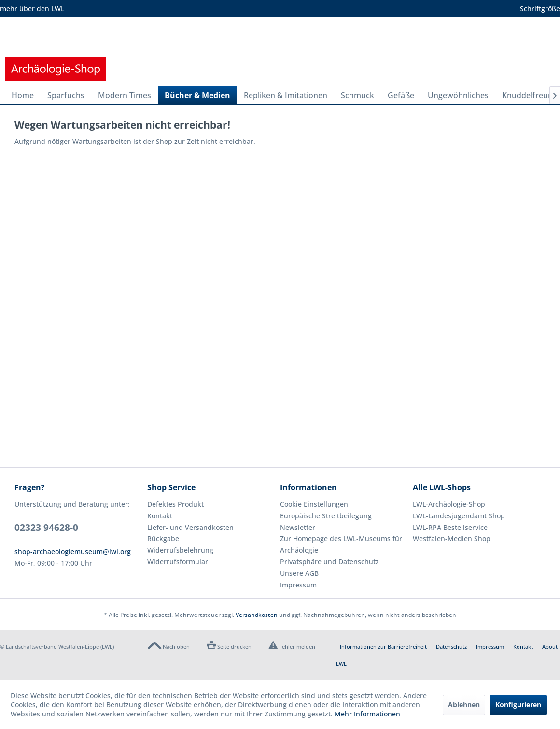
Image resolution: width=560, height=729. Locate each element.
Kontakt (160, 516)
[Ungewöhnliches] (458, 95)
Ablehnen (464, 705)
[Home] (23, 95)
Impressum (298, 585)
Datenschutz (451, 647)
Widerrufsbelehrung (180, 550)
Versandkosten (257, 615)
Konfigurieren (518, 705)
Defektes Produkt (175, 504)
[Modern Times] (125, 95)
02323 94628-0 (46, 528)
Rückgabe (163, 538)
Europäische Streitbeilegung (326, 516)
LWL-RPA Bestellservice (450, 527)
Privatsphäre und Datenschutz (329, 562)
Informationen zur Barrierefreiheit (383, 647)
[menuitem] (23, 95)
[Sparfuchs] (66, 95)
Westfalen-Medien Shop (452, 538)
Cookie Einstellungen (314, 504)
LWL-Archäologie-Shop (449, 504)
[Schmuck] (357, 95)
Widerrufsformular (178, 562)
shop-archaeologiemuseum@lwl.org (73, 551)
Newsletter (298, 527)
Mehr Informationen (367, 714)
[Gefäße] (401, 95)
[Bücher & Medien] (197, 95)
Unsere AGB (299, 573)
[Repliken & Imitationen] (286, 95)
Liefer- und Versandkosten (190, 527)
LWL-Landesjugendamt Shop (459, 516)
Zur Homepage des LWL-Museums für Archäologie (341, 544)
